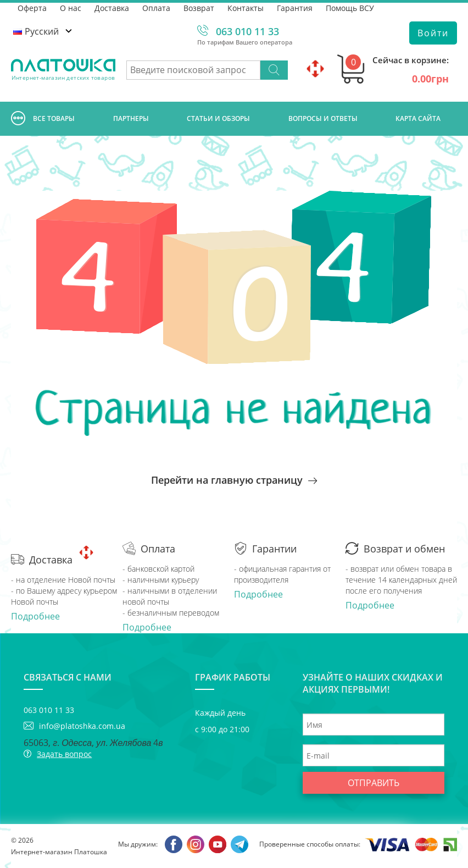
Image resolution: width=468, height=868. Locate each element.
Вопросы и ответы (323, 118)
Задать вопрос (64, 754)
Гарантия (295, 8)
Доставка (112, 8)
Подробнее (35, 616)
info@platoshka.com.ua (82, 726)
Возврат (199, 8)
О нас (71, 8)
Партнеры (131, 118)
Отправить (374, 783)
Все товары (43, 119)
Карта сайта (418, 118)
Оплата (156, 8)
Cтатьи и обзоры (218, 118)
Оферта (32, 8)
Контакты (246, 8)
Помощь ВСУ (350, 8)
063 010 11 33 (247, 31)
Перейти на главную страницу (234, 480)
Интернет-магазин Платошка (59, 852)
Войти (433, 33)
